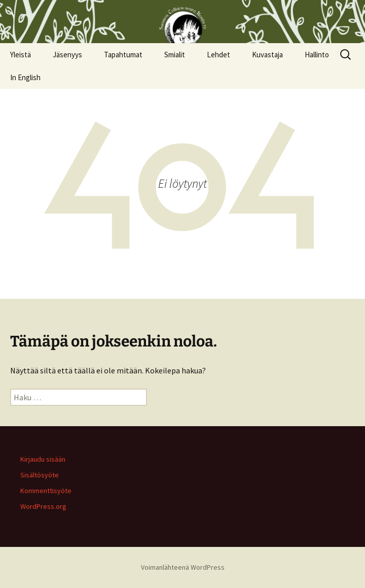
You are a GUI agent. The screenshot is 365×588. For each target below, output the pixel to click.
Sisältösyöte (40, 475)
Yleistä (21, 55)
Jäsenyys (67, 55)
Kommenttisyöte (46, 491)
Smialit (175, 55)
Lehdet (218, 55)
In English (25, 77)
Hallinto (317, 55)
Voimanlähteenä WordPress (183, 567)
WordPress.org (43, 506)
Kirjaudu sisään (43, 459)
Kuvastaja (267, 55)
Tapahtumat (123, 55)
